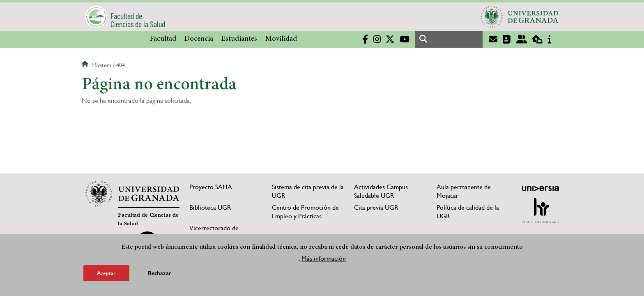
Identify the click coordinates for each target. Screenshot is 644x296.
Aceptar (106, 273)
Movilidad (281, 39)
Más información (324, 258)
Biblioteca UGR (210, 207)
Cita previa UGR (376, 207)
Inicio (86, 65)
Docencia (199, 39)
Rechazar (160, 273)
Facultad (163, 39)
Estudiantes (239, 39)
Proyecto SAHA (211, 187)
